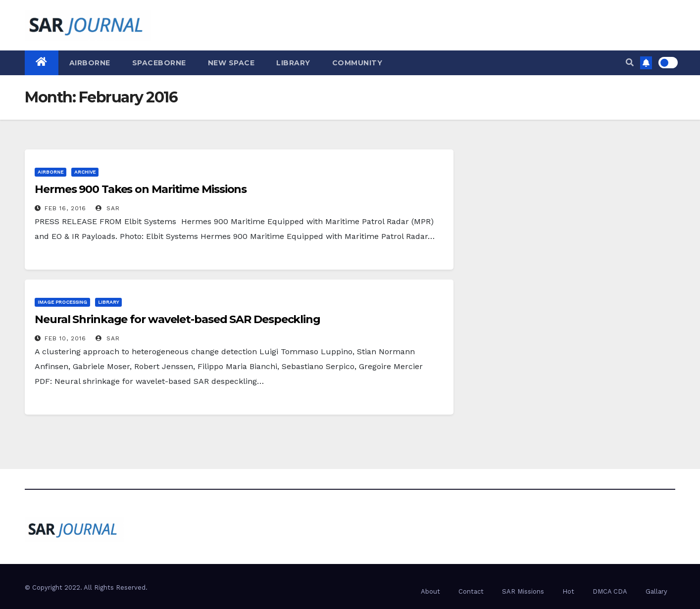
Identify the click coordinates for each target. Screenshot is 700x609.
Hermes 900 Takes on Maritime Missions (141, 189)
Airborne (90, 63)
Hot (568, 591)
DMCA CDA (610, 591)
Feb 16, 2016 (65, 208)
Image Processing (62, 302)
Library (293, 63)
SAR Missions (523, 591)
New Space (231, 63)
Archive (85, 172)
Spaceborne (159, 63)
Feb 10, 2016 (65, 338)
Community (357, 63)
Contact (471, 591)
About (430, 591)
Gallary (656, 591)
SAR (108, 208)
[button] (630, 63)
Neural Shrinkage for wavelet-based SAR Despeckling (177, 319)
